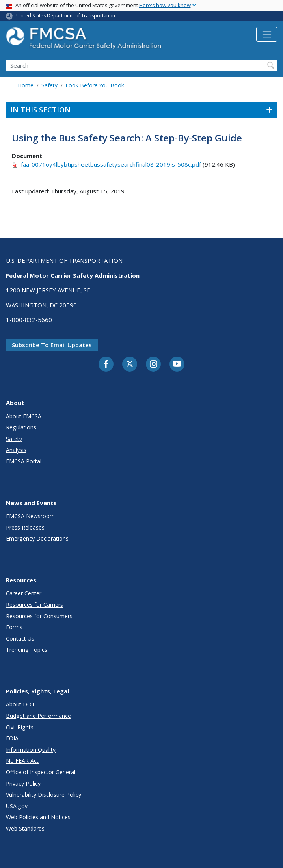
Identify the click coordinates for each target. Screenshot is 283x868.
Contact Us (20, 638)
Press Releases (25, 527)
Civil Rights (20, 727)
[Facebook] (106, 364)
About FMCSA (24, 416)
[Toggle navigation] (267, 34)
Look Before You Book (95, 85)
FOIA (12, 738)
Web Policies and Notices (38, 817)
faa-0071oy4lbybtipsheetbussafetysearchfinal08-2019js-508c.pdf (111, 164)
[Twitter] (130, 364)
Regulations (21, 427)
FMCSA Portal (24, 461)
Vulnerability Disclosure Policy (44, 795)
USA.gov (17, 806)
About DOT (20, 704)
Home (26, 85)
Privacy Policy (23, 783)
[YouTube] (177, 364)
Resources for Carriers (34, 605)
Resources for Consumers (39, 616)
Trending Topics (27, 650)
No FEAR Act (22, 761)
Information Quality (31, 750)
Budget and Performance (38, 716)
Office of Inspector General (41, 772)
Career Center (24, 593)
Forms (14, 627)
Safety (49, 85)
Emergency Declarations (37, 538)
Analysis (16, 450)
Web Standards (25, 828)
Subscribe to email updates (52, 345)
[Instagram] (153, 365)
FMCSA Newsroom (30, 516)
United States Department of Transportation (66, 16)
